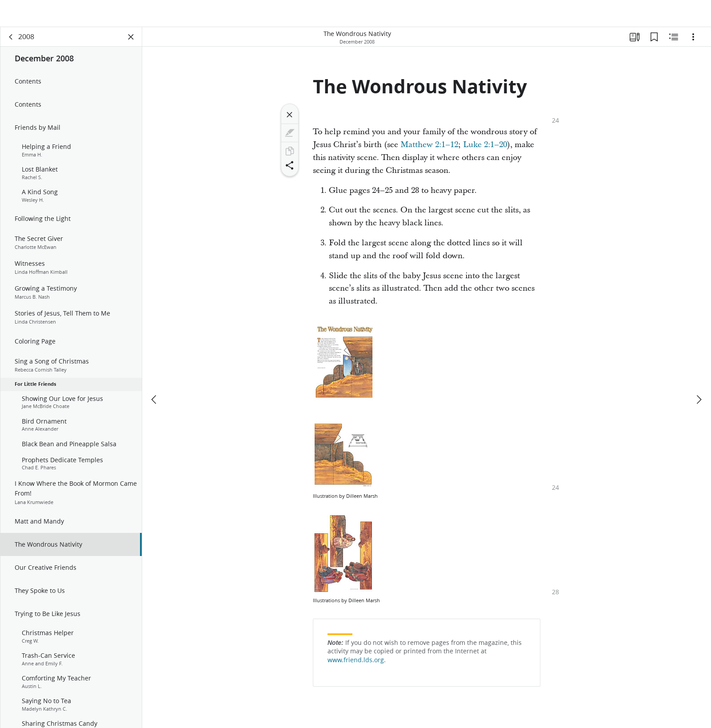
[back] (11, 43)
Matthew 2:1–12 (429, 150)
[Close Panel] (131, 43)
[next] (699, 373)
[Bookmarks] (654, 43)
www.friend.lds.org (356, 666)
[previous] (155, 373)
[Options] (693, 43)
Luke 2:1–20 (485, 150)
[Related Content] (674, 43)
